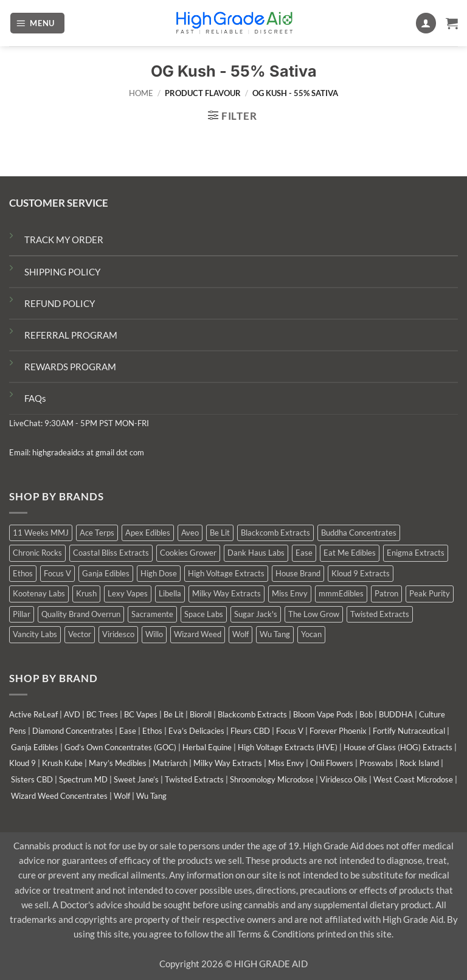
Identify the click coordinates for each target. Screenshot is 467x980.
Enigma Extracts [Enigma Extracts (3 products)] (416, 553)
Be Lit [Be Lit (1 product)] (220, 533)
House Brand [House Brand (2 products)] (298, 573)
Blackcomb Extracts (252, 714)
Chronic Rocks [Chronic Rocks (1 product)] (37, 553)
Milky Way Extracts (228, 763)
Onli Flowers (332, 763)
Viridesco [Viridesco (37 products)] (118, 634)
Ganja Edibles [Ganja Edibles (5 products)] (106, 573)
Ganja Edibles (35, 747)
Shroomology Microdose (272, 779)
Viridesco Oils (344, 779)
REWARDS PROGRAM (70, 367)
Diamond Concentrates (73, 731)
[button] (37, 23)
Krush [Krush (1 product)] (86, 593)
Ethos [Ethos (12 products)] (23, 573)
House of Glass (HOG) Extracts (398, 747)
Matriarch (170, 763)
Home (141, 93)
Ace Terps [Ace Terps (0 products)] (97, 533)
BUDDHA (396, 714)
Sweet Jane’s (136, 779)
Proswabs (376, 763)
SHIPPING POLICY (62, 272)
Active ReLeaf (33, 714)
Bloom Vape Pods (323, 714)
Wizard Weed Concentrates (59, 796)
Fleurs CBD (250, 731)
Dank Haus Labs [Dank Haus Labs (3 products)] (256, 553)
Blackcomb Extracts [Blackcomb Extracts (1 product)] (275, 533)
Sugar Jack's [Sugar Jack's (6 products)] (256, 614)
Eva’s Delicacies (196, 731)
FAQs (35, 398)
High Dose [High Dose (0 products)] (159, 573)
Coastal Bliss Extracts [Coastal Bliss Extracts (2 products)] (111, 553)
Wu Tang (151, 796)
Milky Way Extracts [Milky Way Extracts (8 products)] (227, 593)
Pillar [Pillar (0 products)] (22, 614)
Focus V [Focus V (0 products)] (57, 573)
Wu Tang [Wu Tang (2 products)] (275, 634)
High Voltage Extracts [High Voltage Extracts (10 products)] (226, 573)
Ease (128, 731)
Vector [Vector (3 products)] (80, 634)
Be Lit (174, 714)
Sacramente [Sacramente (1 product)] (152, 614)
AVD (72, 714)
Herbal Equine (207, 747)
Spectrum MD (83, 779)
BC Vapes (141, 714)
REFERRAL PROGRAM (71, 335)
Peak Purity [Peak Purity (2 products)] (430, 593)
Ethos (152, 731)
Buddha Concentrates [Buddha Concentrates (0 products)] (359, 533)
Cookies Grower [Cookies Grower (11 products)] (188, 553)
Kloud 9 (22, 763)
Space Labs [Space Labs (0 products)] (204, 614)
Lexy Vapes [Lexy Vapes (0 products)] (128, 593)
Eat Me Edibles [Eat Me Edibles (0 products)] (350, 553)
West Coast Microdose (413, 779)
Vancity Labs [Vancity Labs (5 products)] (35, 634)
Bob (366, 714)
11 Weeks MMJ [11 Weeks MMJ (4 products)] (41, 533)
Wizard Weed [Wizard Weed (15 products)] (198, 634)
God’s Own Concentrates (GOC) (120, 747)
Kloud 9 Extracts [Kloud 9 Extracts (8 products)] (361, 573)
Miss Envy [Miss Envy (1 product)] (290, 593)
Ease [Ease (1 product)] (304, 553)
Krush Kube (62, 763)
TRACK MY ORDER (64, 240)
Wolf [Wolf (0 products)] (240, 634)
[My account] (426, 23)
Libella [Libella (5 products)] (170, 593)
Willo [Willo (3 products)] (154, 634)
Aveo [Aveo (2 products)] (190, 533)
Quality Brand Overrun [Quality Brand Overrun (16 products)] (81, 614)
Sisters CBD (32, 779)
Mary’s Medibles (118, 763)
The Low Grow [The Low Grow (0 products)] (314, 614)
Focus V (290, 731)
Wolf (122, 796)
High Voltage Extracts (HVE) (288, 747)
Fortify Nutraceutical (409, 731)
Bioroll (201, 714)
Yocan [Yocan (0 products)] (311, 634)
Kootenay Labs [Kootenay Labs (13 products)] (39, 593)
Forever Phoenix (338, 731)
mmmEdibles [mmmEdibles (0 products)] (341, 593)
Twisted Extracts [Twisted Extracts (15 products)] (380, 614)
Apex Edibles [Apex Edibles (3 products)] (148, 533)
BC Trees (102, 714)
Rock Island (419, 763)
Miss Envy (286, 763)
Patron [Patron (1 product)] (386, 593)
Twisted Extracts (194, 779)
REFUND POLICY (60, 303)
